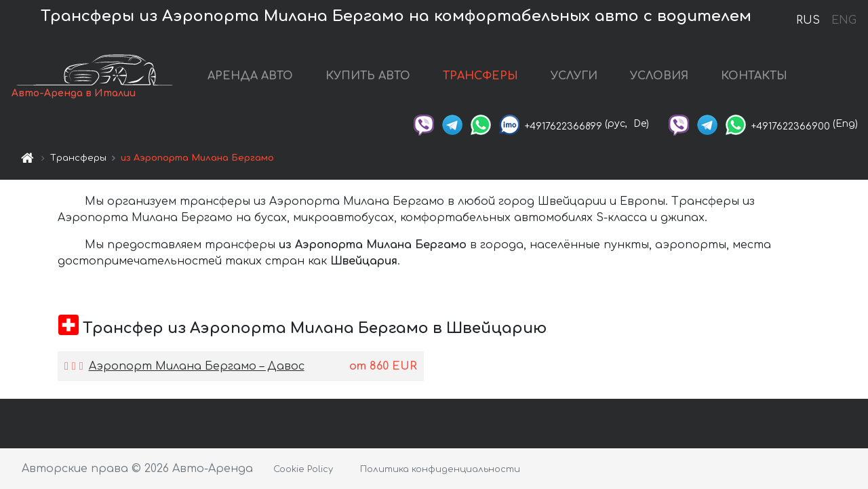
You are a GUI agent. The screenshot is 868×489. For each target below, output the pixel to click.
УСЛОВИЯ (659, 76)
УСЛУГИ (574, 76)
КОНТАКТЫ (754, 76)
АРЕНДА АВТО (250, 76)
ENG (844, 20)
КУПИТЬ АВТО (368, 76)
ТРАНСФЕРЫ (480, 76)
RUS (808, 20)
